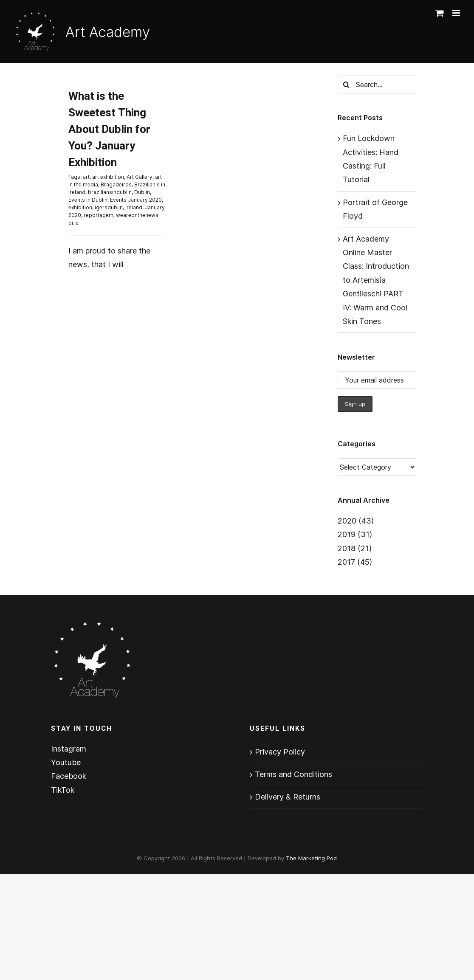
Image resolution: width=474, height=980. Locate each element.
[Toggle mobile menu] (457, 13)
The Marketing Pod (311, 858)
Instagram (69, 749)
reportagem (99, 215)
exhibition (80, 207)
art (86, 177)
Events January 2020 (136, 200)
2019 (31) (355, 534)
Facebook (69, 776)
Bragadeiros (116, 184)
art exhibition (108, 177)
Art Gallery (140, 177)
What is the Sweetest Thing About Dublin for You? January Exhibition (109, 130)
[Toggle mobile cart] (440, 13)
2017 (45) (355, 562)
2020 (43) (356, 521)
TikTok (63, 790)
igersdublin (109, 207)
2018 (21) (355, 548)
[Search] (347, 84)
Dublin (142, 192)
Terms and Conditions (293, 774)
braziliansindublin (110, 192)
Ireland (134, 207)
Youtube (66, 762)
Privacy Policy (280, 752)
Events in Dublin (88, 200)
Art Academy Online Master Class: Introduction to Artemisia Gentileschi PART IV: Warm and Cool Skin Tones (376, 280)
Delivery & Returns (288, 797)
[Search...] (377, 84)
